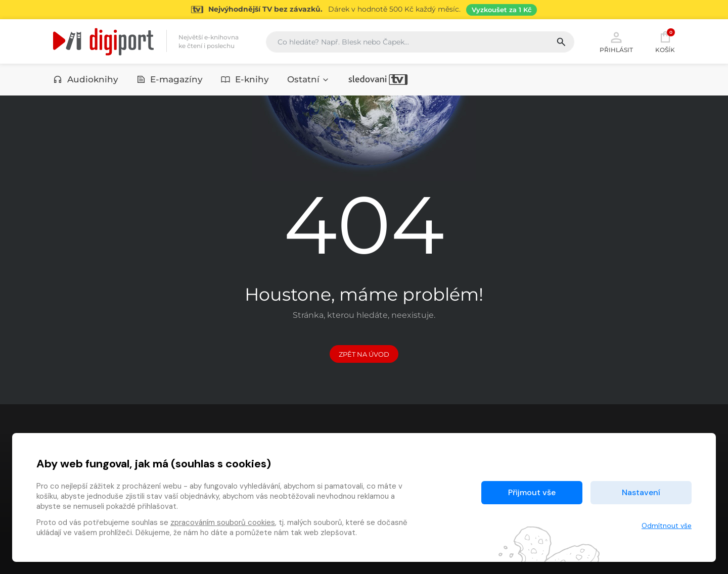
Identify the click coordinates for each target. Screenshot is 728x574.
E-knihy (245, 79)
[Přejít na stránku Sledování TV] (364, 10)
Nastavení (641, 492)
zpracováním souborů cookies (223, 522)
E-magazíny (170, 79)
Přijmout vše (532, 492)
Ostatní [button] (308, 79)
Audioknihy (86, 79)
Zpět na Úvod (364, 354)
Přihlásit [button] (616, 41)
